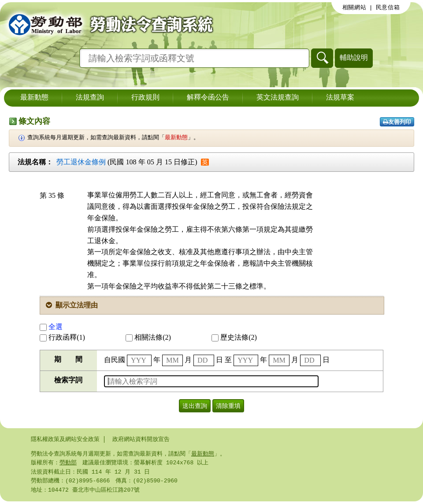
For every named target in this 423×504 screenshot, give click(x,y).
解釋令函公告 (208, 98)
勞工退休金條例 (81, 162)
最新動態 (34, 98)
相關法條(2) (148, 337)
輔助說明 (354, 57)
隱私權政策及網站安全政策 (65, 439)
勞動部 (68, 463)
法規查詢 (90, 98)
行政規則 (145, 98)
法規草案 (340, 98)
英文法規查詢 (278, 98)
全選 (51, 327)
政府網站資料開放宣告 (141, 439)
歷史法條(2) (234, 337)
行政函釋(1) (62, 337)
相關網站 (354, 7)
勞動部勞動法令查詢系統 (108, 24)
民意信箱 (388, 7)
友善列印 (397, 122)
